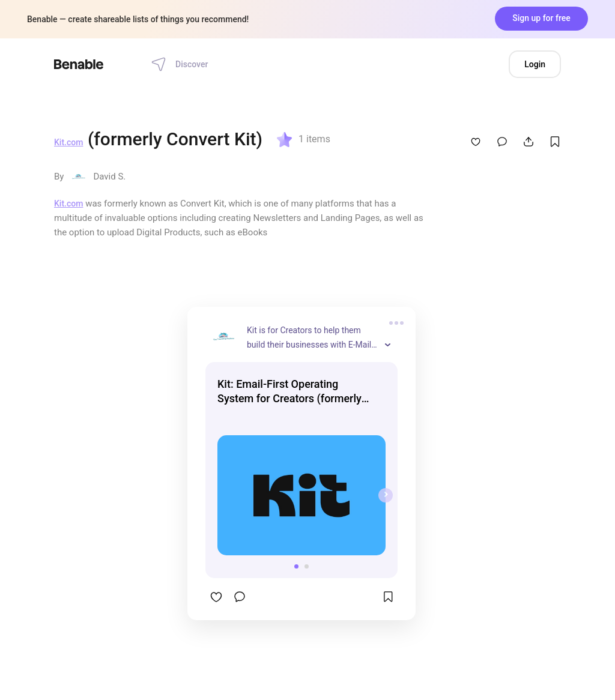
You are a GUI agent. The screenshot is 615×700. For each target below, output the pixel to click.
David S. (109, 177)
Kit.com (68, 142)
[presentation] (386, 495)
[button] (296, 566)
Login (535, 64)
